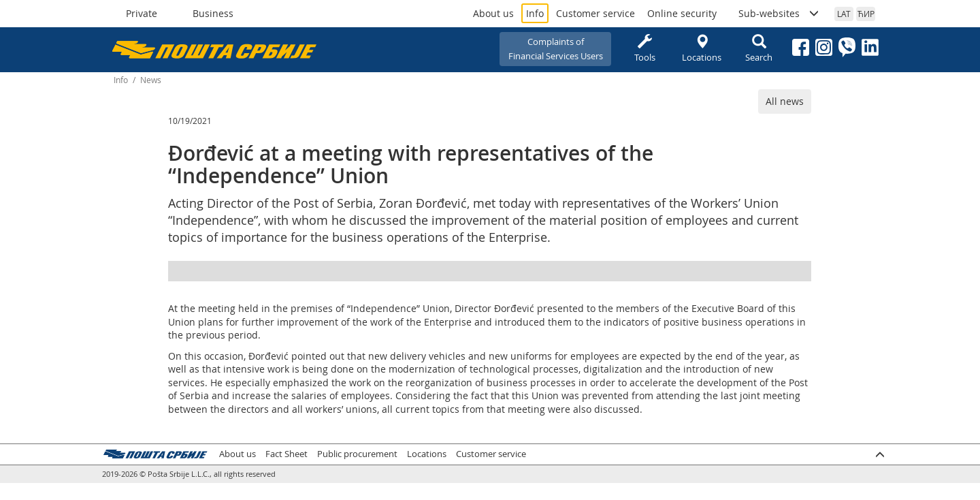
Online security (682, 13)
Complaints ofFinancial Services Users (556, 49)
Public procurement (357, 454)
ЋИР (866, 14)
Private (142, 13)
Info (535, 13)
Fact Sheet (287, 454)
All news (785, 101)
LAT (844, 14)
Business (213, 13)
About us (493, 13)
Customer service (595, 13)
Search (759, 49)
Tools (644, 49)
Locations (702, 49)
